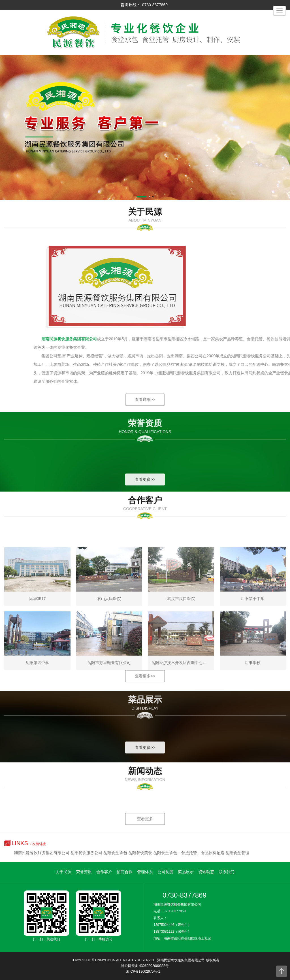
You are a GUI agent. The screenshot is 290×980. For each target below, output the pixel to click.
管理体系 (145, 872)
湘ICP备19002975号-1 (143, 972)
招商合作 (125, 872)
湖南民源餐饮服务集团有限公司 (181, 960)
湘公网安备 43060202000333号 (145, 966)
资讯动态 (206, 872)
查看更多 (145, 834)
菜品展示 (186, 872)
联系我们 (227, 872)
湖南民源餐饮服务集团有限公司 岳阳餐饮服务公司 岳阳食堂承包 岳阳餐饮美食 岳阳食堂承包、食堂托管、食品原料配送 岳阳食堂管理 (132, 853)
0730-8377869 (155, 5)
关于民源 (63, 872)
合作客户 (104, 872)
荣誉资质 (84, 872)
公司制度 (165, 872)
